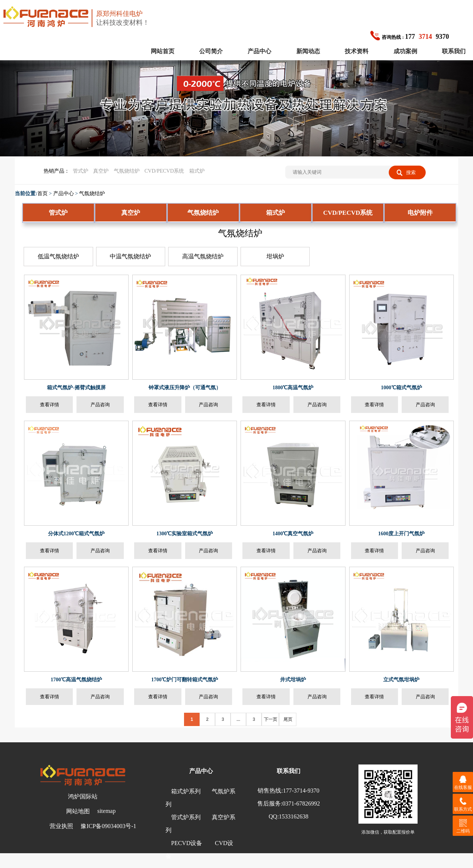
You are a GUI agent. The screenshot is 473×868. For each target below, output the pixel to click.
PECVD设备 (187, 843)
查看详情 (50, 405)
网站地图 (78, 811)
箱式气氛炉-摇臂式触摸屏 (76, 388)
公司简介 (211, 51)
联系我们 (454, 51)
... (238, 719)
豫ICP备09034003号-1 (108, 826)
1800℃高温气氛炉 (293, 388)
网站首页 (163, 51)
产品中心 (259, 51)
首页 (42, 194)
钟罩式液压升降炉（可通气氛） (185, 388)
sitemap (106, 811)
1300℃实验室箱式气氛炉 (185, 534)
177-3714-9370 (301, 791)
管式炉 (81, 171)
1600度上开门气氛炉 (401, 534)
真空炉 (101, 171)
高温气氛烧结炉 (203, 256)
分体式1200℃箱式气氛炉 (76, 534)
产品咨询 (100, 405)
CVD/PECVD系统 (164, 171)
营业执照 (61, 826)
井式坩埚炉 (293, 680)
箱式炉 (197, 171)
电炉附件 (420, 213)
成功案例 (405, 51)
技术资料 (357, 51)
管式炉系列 (186, 817)
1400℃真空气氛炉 (293, 534)
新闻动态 (308, 51)
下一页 (270, 719)
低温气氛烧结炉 (58, 256)
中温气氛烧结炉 (130, 256)
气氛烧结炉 (127, 171)
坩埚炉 (275, 256)
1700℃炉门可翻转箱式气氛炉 (185, 680)
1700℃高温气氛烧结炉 (76, 680)
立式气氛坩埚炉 (401, 680)
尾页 (288, 719)
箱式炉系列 (186, 791)
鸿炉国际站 (83, 796)
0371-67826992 (301, 803)
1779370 (410, 37)
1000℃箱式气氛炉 (401, 388)
